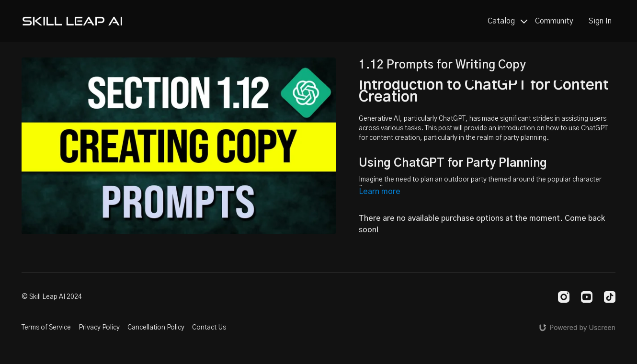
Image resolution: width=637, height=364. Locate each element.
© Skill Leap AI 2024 (52, 297)
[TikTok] (610, 297)
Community (554, 21)
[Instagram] (564, 297)
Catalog (507, 21)
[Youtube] (587, 297)
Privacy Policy (99, 328)
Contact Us (209, 328)
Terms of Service (46, 328)
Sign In (600, 21)
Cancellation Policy (156, 328)
